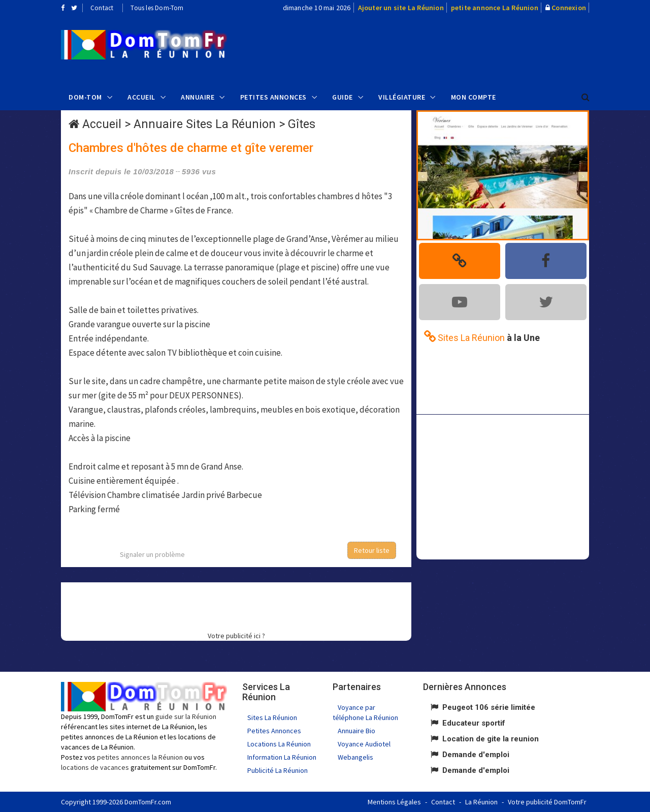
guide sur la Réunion (186, 716)
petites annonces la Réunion (140, 757)
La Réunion (481, 802)
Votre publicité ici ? (236, 636)
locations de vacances (95, 767)
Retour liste (372, 550)
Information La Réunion (282, 757)
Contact (102, 8)
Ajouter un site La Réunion (401, 8)
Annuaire (198, 97)
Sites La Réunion (272, 717)
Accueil (141, 97)
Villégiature (402, 97)
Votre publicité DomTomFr (547, 802)
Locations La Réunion (279, 744)
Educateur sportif (474, 723)
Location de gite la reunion (491, 739)
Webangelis (355, 757)
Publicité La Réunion (278, 770)
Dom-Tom (85, 97)
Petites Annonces (273, 97)
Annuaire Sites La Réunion (205, 124)
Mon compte (474, 97)
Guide (343, 97)
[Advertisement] (427, 49)
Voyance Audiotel (364, 744)
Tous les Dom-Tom (157, 8)
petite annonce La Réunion (495, 8)
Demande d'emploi (476, 755)
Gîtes (302, 124)
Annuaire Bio (356, 731)
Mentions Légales (394, 802)
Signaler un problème (152, 554)
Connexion (569, 8)
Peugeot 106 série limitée (489, 707)
